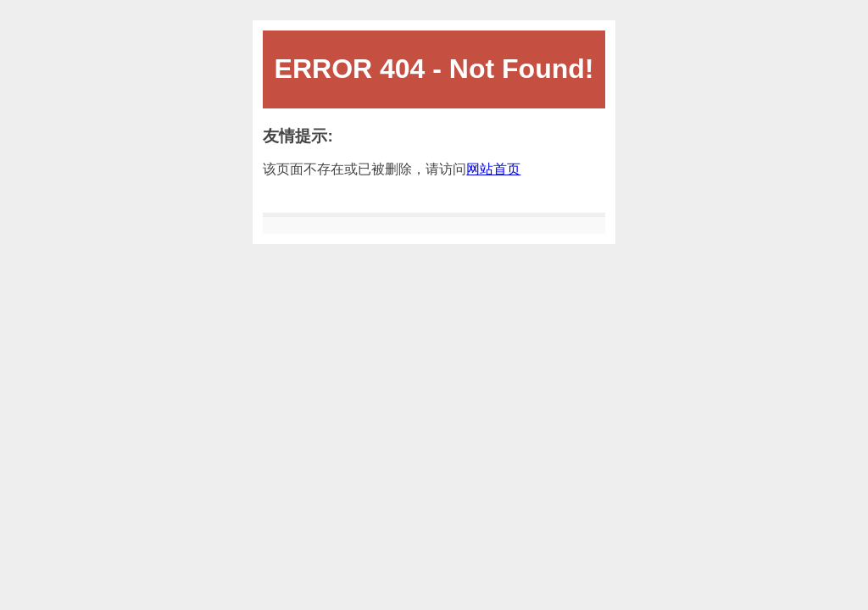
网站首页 (493, 169)
